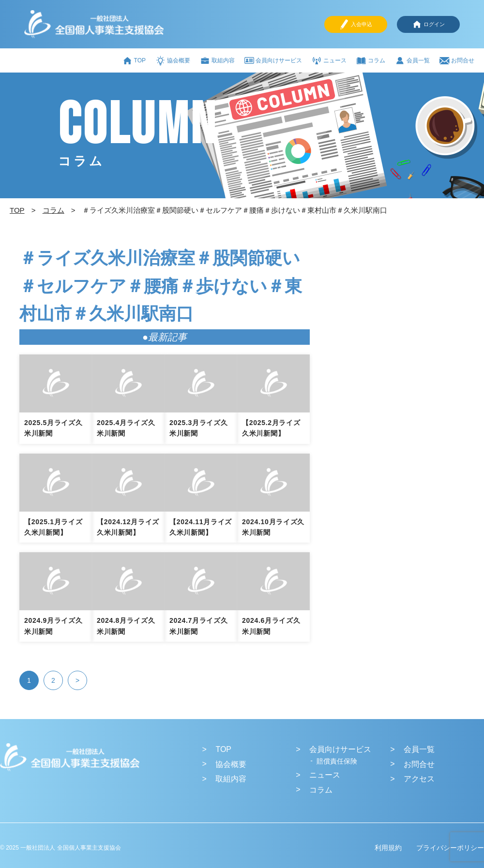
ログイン (428, 24)
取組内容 (217, 61)
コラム (371, 61)
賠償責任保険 (337, 761)
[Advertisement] (388, 314)
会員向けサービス (273, 60)
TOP (134, 61)
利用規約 (388, 848)
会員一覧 (412, 61)
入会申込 (356, 24)
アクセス (419, 779)
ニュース (329, 61)
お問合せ (457, 61)
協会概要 (173, 61)
